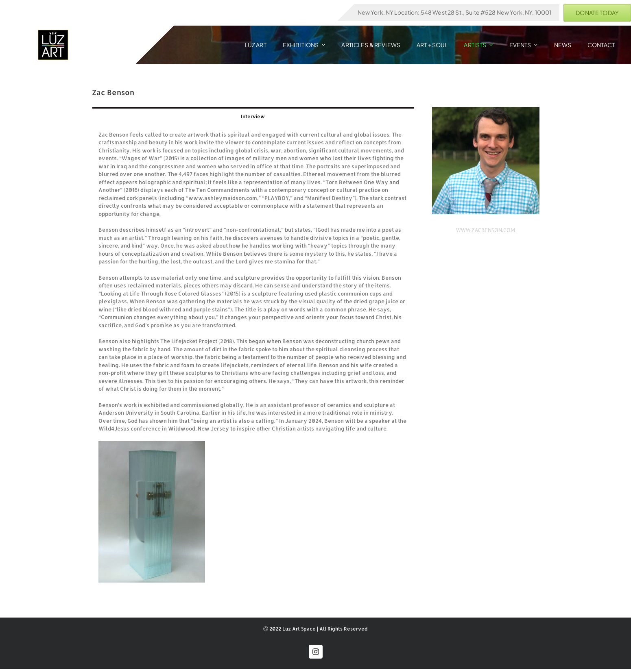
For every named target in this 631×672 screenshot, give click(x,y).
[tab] (253, 116)
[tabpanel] (253, 357)
